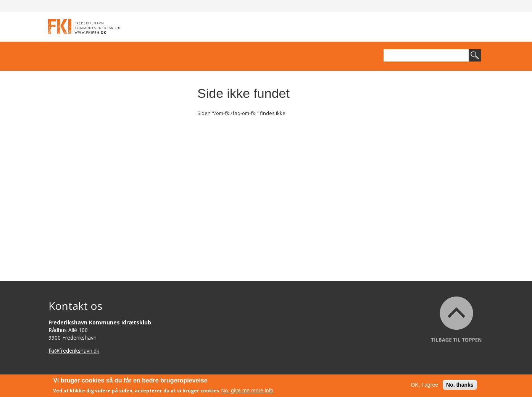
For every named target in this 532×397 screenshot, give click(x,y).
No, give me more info (247, 391)
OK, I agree (424, 385)
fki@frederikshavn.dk (74, 351)
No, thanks (460, 385)
